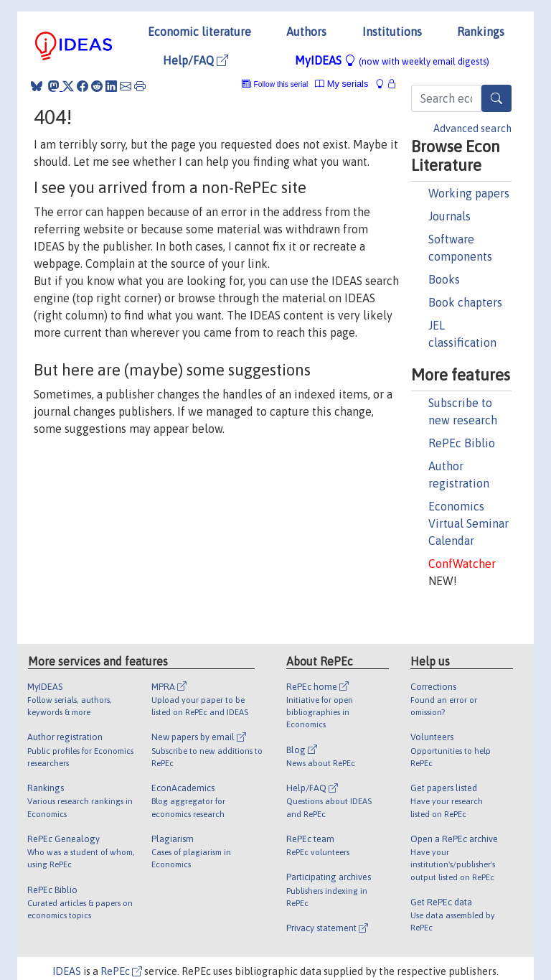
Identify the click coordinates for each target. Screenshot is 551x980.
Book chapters (465, 302)
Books (444, 279)
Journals (449, 216)
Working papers (469, 193)
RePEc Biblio (462, 443)
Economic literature (199, 32)
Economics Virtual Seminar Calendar (468, 523)
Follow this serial (281, 84)
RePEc (121, 971)
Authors (306, 32)
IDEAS (67, 971)
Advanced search (472, 129)
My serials (342, 84)
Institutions (392, 32)
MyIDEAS (392, 60)
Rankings (481, 32)
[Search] (496, 98)
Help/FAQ (196, 60)
